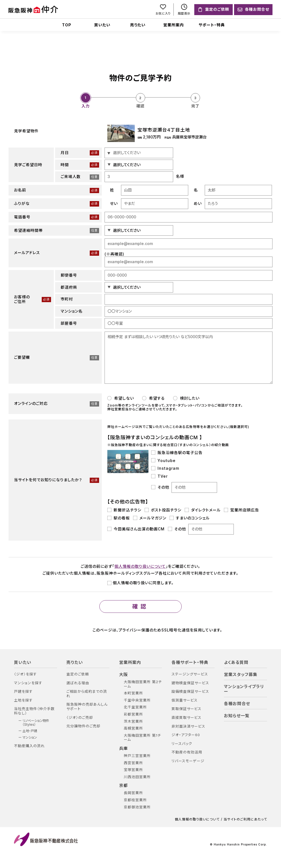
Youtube (163, 461)
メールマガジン (150, 518)
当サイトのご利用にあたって (245, 819)
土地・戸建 (30, 731)
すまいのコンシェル (190, 518)
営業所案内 (174, 25)
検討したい (186, 398)
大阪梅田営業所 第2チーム (143, 684)
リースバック (182, 744)
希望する (154, 398)
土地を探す (23, 700)
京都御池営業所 (137, 807)
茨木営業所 (133, 721)
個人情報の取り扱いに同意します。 (140, 583)
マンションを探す (28, 683)
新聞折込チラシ (124, 510)
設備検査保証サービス (190, 692)
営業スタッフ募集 (241, 675)
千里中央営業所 (137, 700)
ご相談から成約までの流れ (87, 694)
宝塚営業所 (133, 770)
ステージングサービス (190, 674)
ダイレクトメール (203, 510)
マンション (30, 738)
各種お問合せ (237, 704)
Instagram (165, 468)
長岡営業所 (133, 793)
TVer (159, 476)
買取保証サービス (186, 709)
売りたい (138, 25)
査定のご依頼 (78, 674)
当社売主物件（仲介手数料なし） (34, 711)
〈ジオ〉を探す (25, 674)
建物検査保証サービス (190, 683)
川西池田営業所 (137, 777)
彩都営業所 (133, 714)
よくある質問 (236, 663)
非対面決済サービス (188, 726)
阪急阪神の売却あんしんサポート (87, 707)
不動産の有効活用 (187, 752)
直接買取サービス (186, 718)
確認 (140, 607)
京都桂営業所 (135, 800)
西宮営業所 (133, 763)
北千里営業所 (135, 707)
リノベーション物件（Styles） (36, 723)
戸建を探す (23, 692)
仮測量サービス (185, 700)
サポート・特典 (212, 25)
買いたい (102, 25)
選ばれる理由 (78, 683)
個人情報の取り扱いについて (140, 566)
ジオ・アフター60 (186, 735)
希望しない (121, 398)
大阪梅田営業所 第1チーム (142, 738)
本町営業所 (133, 693)
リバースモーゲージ (188, 761)
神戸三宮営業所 (137, 756)
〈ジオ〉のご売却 (80, 718)
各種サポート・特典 (190, 663)
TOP (67, 25)
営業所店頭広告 (241, 510)
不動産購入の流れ (29, 746)
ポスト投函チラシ (163, 510)
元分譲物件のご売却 (83, 726)
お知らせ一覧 (237, 716)
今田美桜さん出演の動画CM (136, 529)
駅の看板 (119, 518)
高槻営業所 (133, 728)
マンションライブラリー (244, 689)
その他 (184, 487)
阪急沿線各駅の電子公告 (177, 453)
